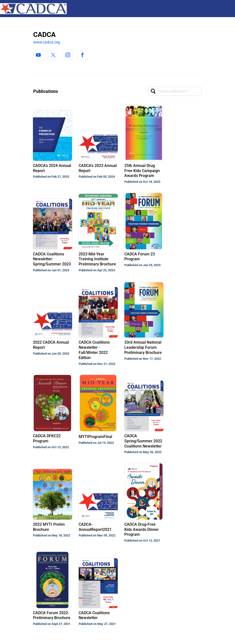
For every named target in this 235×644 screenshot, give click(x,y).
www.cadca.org (47, 42)
